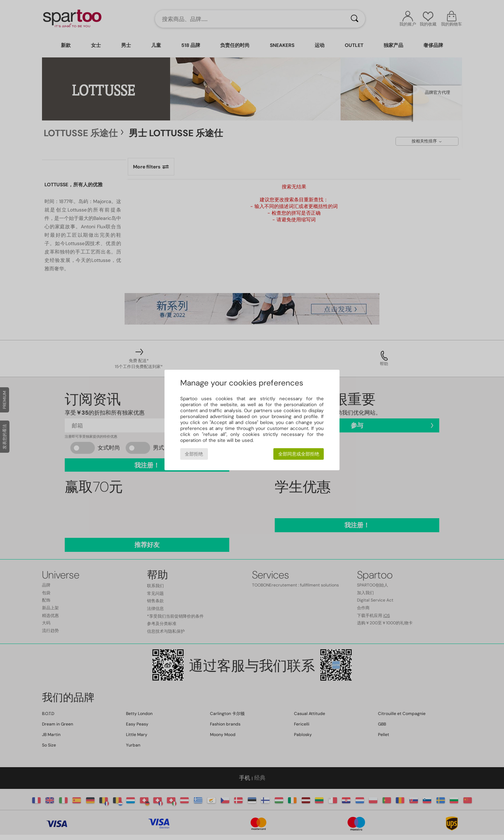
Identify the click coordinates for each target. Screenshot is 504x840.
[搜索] (355, 19)
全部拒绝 (194, 454)
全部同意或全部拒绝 (299, 454)
